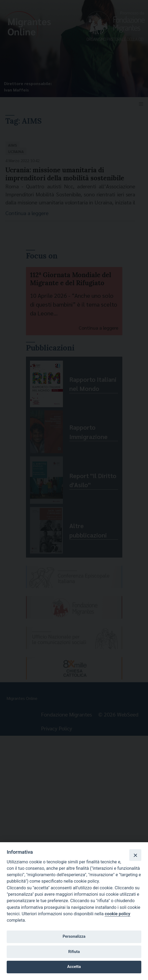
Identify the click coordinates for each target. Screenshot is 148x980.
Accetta (74, 967)
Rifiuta (74, 952)
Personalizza (74, 936)
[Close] (135, 855)
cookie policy (117, 914)
